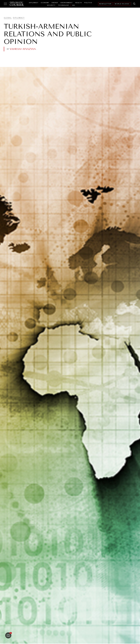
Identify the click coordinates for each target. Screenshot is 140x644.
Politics (88, 3)
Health (79, 3)
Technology (63, 5)
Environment (67, 3)
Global (8, 18)
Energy (55, 3)
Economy (45, 3)
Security (51, 5)
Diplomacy (34, 3)
